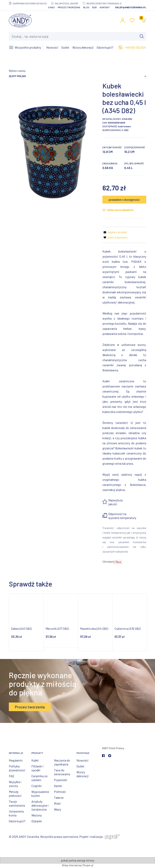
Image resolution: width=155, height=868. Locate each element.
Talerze (59, 798)
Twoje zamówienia (17, 803)
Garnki (58, 786)
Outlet (80, 766)
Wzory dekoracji (83, 774)
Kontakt (105, 7)
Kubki (35, 760)
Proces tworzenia (69, 7)
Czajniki (37, 786)
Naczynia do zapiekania (62, 762)
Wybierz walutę (17, 71)
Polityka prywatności (17, 768)
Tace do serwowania (62, 772)
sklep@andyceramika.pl (131, 7)
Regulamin (16, 760)
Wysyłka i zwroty (15, 784)
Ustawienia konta (16, 813)
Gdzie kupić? (17, 821)
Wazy (57, 809)
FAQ (11, 776)
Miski (57, 803)
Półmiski (60, 792)
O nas (51, 7)
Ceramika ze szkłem (39, 778)
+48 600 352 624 (135, 47)
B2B (94, 7)
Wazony (37, 815)
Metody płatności (15, 794)
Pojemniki (61, 780)
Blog (86, 7)
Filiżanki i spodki (37, 768)
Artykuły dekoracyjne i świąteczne (40, 805)
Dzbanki (37, 821)
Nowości (83, 760)
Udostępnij (108, 562)
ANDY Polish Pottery (113, 748)
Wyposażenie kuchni (40, 794)
